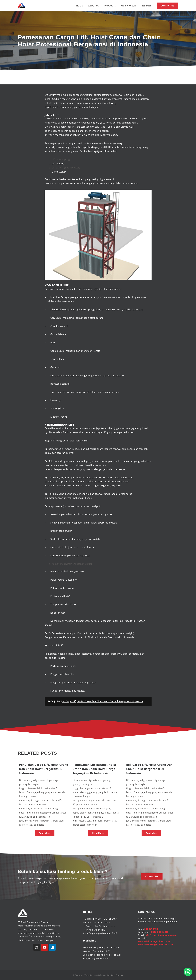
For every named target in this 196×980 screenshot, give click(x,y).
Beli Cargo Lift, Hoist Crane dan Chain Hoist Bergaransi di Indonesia (149, 769)
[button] (188, 972)
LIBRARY (147, 6)
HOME (79, 6)
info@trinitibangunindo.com (155, 938)
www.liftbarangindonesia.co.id (156, 947)
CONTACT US (167, 6)
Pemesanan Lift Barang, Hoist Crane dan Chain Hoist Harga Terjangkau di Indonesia (94, 769)
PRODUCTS (110, 6)
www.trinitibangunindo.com (155, 944)
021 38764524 (152, 929)
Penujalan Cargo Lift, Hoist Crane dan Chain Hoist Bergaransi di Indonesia (44, 769)
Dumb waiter (59, 172)
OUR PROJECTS (129, 6)
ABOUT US (93, 6)
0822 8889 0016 (159, 932)
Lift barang (58, 163)
